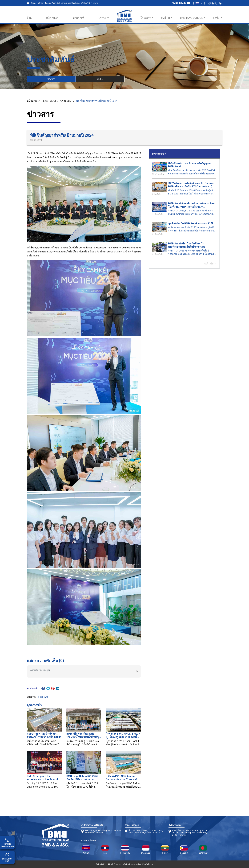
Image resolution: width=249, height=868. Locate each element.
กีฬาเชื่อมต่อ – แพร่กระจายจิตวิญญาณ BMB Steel (190, 165)
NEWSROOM (49, 101)
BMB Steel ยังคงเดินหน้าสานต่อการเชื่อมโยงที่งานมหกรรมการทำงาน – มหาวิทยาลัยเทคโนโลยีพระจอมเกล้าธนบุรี (192, 205)
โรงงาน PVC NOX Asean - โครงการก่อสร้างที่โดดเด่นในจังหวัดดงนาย (122, 778)
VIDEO (100, 79)
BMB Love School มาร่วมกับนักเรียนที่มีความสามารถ (83, 778)
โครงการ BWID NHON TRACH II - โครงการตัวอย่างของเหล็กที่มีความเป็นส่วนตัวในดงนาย (123, 735)
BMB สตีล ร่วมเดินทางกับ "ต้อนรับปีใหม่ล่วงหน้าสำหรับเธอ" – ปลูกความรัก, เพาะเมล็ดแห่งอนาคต (84, 735)
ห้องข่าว (51, 79)
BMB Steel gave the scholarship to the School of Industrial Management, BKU (44, 778)
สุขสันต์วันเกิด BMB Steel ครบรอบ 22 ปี (190, 224)
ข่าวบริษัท (66, 101)
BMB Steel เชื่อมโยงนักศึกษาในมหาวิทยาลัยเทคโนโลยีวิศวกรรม (187, 245)
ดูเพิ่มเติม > (210, 264)
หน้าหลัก (32, 101)
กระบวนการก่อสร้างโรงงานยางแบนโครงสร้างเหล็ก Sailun (44, 735)
